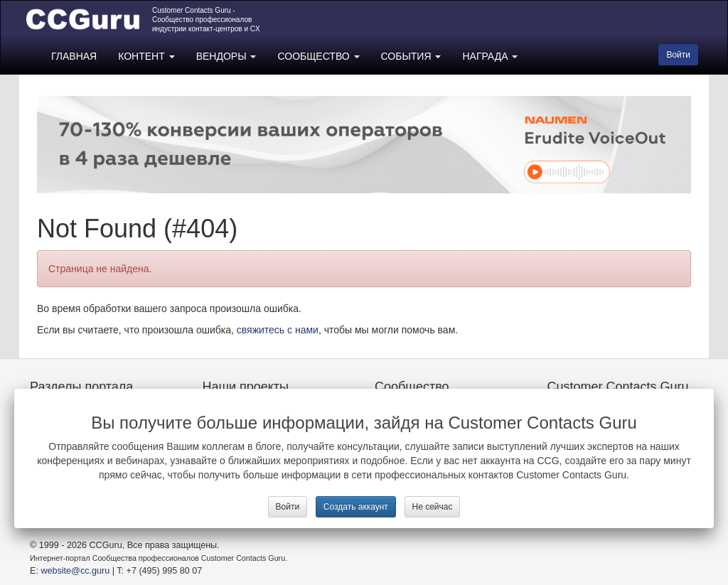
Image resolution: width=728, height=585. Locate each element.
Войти (288, 507)
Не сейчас (433, 507)
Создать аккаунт (356, 507)
